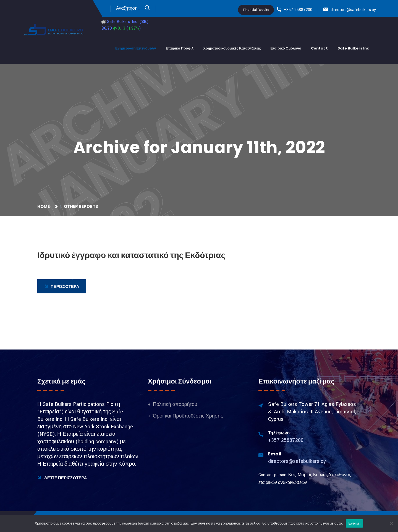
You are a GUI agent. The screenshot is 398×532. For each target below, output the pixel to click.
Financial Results (256, 10)
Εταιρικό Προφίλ (180, 48)
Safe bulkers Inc (353, 48)
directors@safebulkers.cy (353, 10)
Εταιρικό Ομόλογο (286, 48)
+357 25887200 (298, 10)
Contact (319, 48)
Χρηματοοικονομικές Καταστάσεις (232, 48)
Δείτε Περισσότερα (62, 478)
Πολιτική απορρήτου (175, 404)
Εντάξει (355, 523)
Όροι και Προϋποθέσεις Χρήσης (188, 416)
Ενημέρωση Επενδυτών (136, 48)
